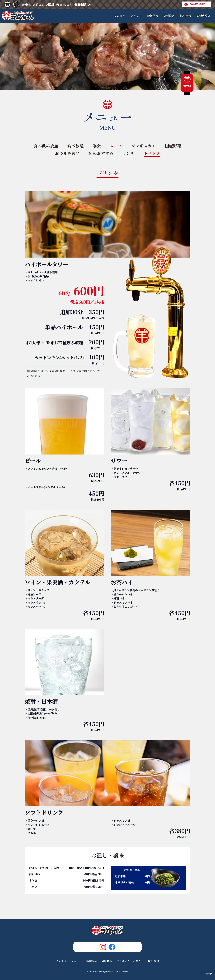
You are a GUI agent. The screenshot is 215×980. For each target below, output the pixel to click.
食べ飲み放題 (46, 146)
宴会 (97, 146)
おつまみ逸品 (67, 153)
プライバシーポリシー (130, 961)
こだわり (120, 16)
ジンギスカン (144, 146)
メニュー (77, 961)
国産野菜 (173, 146)
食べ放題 (76, 146)
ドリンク (152, 153)
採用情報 (186, 16)
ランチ (128, 153)
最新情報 (153, 16)
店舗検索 (169, 16)
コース (116, 146)
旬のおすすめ (101, 153)
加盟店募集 (203, 16)
